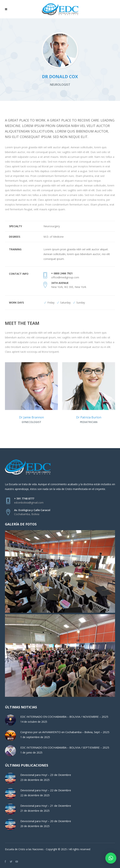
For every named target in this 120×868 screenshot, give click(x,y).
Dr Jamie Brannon (31, 417)
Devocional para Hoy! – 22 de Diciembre (46, 790)
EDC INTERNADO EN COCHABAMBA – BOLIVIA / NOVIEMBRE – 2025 (64, 717)
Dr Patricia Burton (89, 417)
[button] (111, 858)
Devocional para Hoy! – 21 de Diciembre (46, 806)
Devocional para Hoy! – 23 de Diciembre (46, 775)
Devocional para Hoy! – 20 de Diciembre (46, 821)
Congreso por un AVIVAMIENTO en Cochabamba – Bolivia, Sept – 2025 (65, 732)
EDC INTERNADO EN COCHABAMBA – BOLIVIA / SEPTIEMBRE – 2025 (65, 747)
